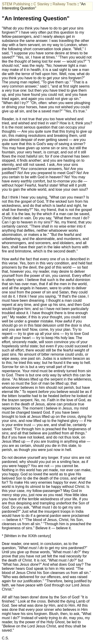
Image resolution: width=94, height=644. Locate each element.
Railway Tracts (65, 4)
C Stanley (41, 4)
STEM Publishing (16, 4)
